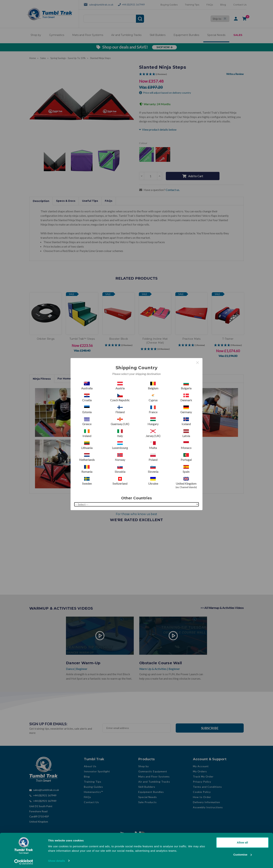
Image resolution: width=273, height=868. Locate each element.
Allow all (242, 841)
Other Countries (136, 498)
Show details (57, 859)
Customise (242, 853)
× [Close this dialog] (198, 363)
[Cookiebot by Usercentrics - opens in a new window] (24, 861)
